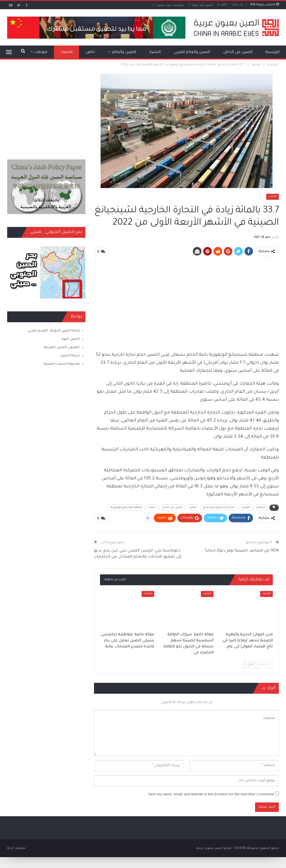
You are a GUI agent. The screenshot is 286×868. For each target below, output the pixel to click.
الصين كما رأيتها (202, 6)
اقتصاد (66, 52)
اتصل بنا (222, 5)
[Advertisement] (187, 301)
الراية (11, 848)
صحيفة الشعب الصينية (62, 364)
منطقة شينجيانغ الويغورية (126, 507)
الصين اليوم (71, 339)
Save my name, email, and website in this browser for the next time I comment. (210, 794)
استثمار (261, 507)
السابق (265, 664)
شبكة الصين (70, 356)
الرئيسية (273, 52)
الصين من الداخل (238, 52)
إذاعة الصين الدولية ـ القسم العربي (54, 331)
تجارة (152, 507)
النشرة (155, 52)
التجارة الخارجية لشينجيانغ (219, 507)
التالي (249, 664)
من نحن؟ (237, 5)
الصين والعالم (124, 52)
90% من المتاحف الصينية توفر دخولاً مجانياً (242, 550)
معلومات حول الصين (170, 6)
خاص (90, 52)
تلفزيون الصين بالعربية (62, 348)
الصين (193, 507)
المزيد (42, 52)
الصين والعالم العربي (192, 52)
